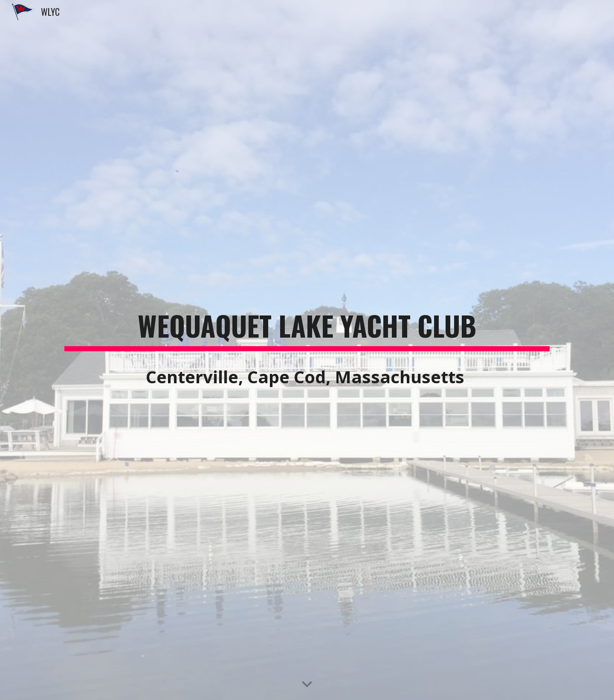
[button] (307, 685)
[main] (307, 327)
